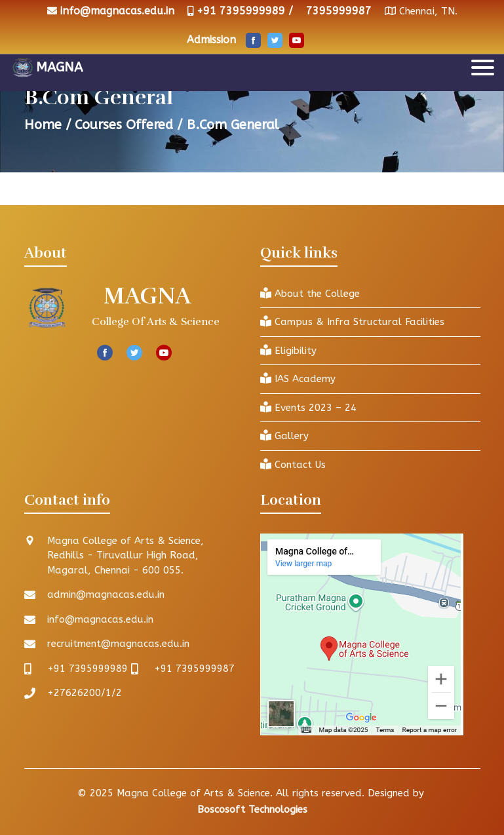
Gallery (284, 436)
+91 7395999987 (194, 669)
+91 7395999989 (87, 669)
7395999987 (339, 11)
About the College (310, 293)
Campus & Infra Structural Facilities (352, 321)
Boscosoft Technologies (252, 809)
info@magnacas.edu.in (117, 11)
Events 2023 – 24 (308, 407)
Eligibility (288, 350)
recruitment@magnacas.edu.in (118, 644)
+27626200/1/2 (85, 693)
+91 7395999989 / (245, 11)
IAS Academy (298, 379)
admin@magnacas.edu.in (106, 594)
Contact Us (293, 464)
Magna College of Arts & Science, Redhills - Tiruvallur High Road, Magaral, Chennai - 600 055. (126, 555)
